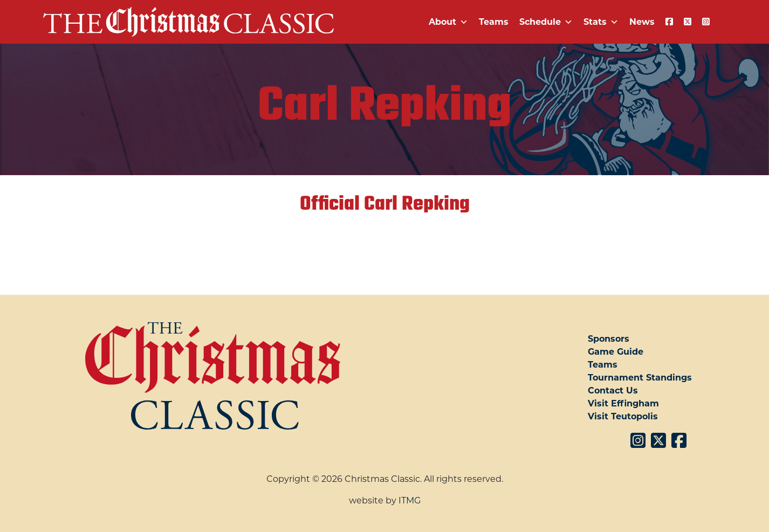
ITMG (410, 500)
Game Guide (616, 352)
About (448, 22)
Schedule (546, 22)
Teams (494, 22)
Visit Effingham (623, 403)
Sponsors (609, 339)
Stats (601, 22)
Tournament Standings (640, 378)
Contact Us (613, 391)
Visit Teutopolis (623, 416)
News (642, 22)
